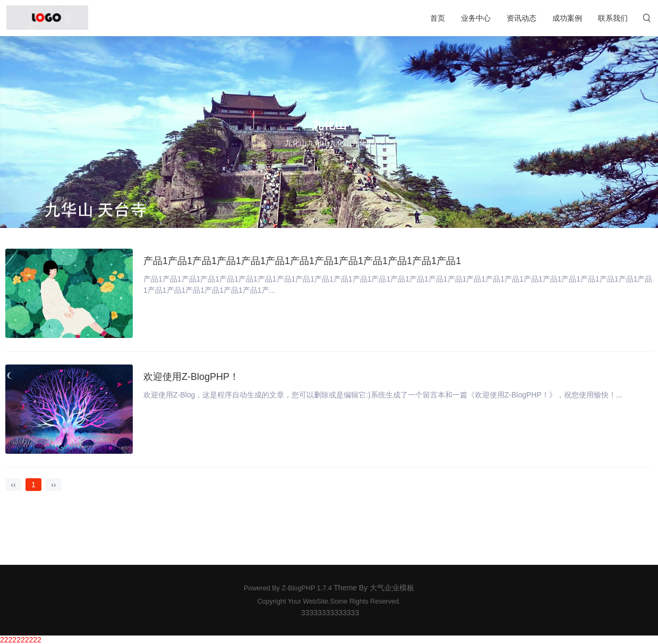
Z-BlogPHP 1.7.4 (306, 588)
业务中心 (476, 18)
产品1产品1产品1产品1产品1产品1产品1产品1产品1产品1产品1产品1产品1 (302, 261)
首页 (438, 18)
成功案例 (567, 18)
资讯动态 (522, 18)
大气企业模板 (392, 588)
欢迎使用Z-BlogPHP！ (191, 377)
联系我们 (613, 18)
